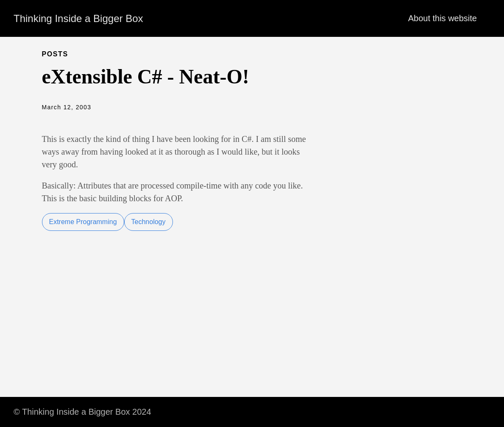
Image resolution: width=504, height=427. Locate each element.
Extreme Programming (83, 222)
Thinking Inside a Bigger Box (78, 18)
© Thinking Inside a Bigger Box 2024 (82, 412)
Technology (149, 222)
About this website (443, 18)
